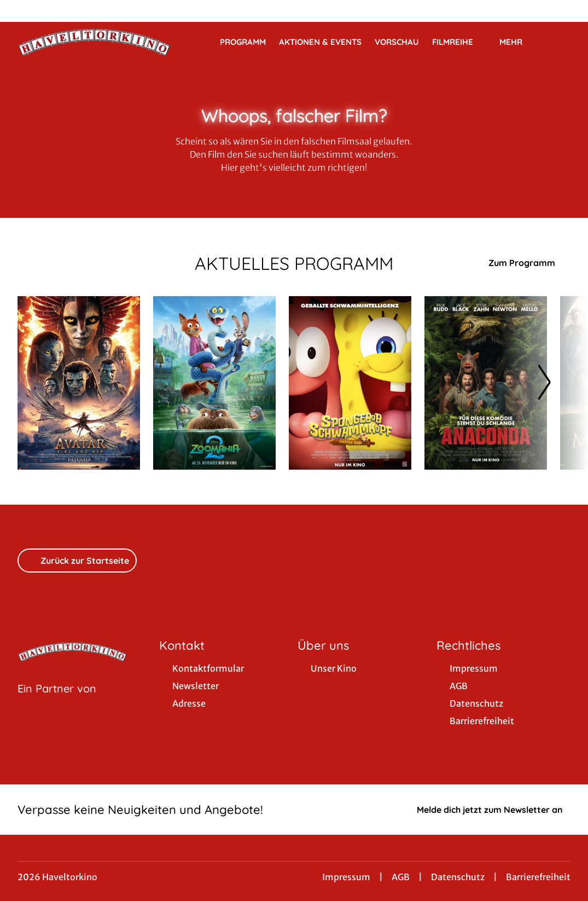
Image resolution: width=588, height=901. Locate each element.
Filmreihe (459, 42)
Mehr (517, 42)
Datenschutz (458, 877)
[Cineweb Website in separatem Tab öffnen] (57, 702)
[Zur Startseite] (94, 42)
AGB (401, 877)
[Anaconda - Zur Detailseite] (486, 383)
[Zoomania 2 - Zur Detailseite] (214, 383)
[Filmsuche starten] (560, 42)
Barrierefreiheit (538, 877)
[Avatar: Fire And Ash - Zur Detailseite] (79, 383)
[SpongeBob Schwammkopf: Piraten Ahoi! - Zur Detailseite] (350, 383)
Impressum (346, 877)
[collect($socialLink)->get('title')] (20, 11)
